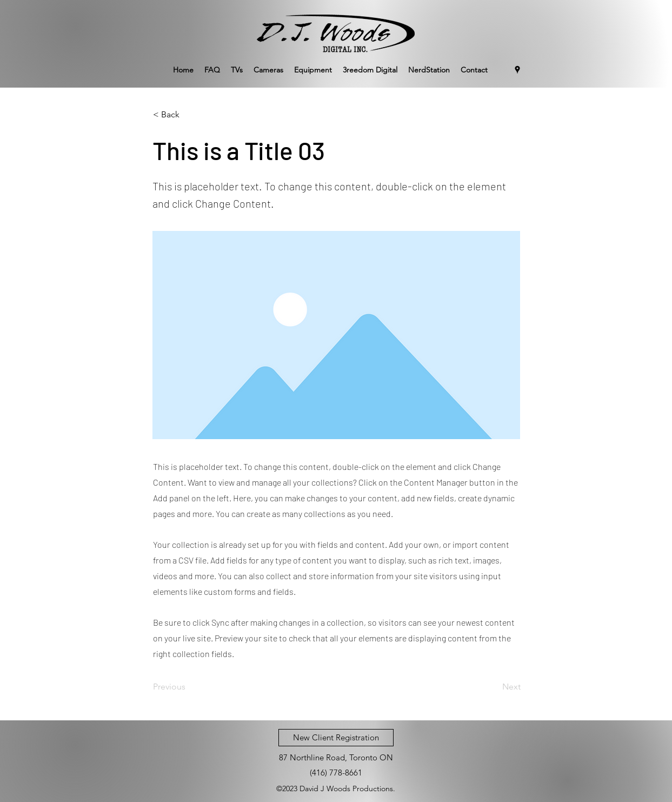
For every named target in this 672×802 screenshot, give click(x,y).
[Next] (494, 687)
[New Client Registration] (336, 738)
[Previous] (189, 687)
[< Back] (189, 115)
